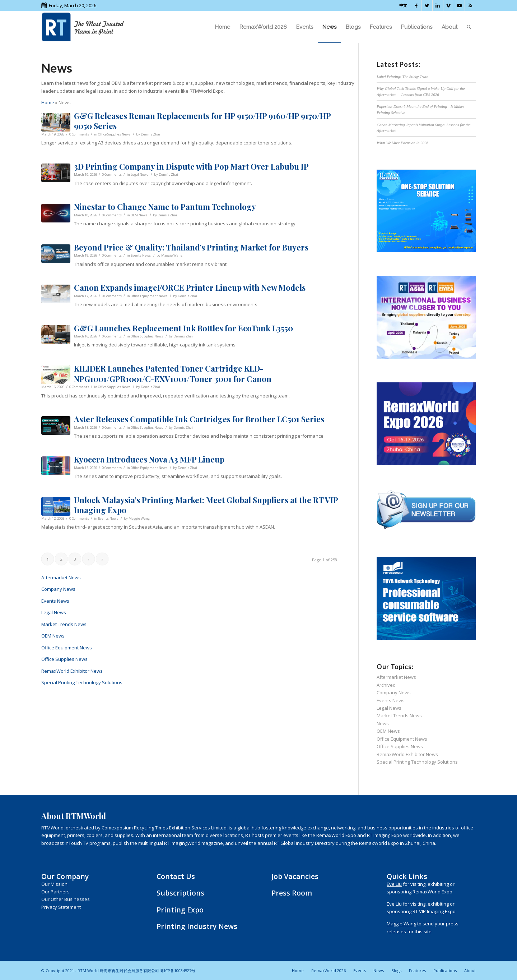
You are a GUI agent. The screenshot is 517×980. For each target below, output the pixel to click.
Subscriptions (180, 893)
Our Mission (54, 884)
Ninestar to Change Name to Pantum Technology (165, 207)
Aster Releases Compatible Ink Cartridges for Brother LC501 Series (199, 419)
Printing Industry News (197, 926)
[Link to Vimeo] (449, 5)
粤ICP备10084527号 (178, 970)
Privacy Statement (61, 907)
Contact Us (176, 876)
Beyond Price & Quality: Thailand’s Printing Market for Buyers (191, 247)
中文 (403, 5)
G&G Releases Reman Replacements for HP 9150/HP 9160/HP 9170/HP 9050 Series (202, 121)
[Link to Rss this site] (470, 5)
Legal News (139, 174)
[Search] (469, 27)
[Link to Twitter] (427, 5)
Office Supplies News (114, 134)
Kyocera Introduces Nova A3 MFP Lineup (149, 459)
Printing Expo (180, 910)
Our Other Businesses (66, 899)
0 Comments (79, 134)
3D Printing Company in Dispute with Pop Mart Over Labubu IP (191, 166)
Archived (386, 685)
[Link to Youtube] (459, 5)
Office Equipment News (149, 296)
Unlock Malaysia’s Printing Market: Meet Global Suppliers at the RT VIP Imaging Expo (206, 505)
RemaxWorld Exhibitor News (72, 671)
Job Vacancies (295, 876)
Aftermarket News (61, 578)
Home (48, 102)
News (383, 723)
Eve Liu (394, 884)
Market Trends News (64, 624)
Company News (58, 589)
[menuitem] (223, 27)
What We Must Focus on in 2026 (402, 143)
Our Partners (55, 892)
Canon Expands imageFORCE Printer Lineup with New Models (190, 287)
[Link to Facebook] (416, 5)
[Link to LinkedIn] (438, 5)
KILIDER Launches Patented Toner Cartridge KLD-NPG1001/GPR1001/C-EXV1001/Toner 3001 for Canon (173, 374)
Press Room (292, 893)
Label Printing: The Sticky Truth (402, 77)
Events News (141, 255)
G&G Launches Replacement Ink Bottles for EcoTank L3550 (183, 328)
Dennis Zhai (150, 134)
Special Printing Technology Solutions (82, 682)
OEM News (139, 215)
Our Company (65, 876)
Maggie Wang (172, 255)
